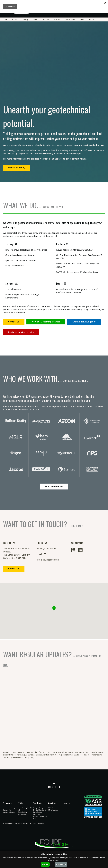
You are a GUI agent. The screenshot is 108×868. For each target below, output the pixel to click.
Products (45, 19)
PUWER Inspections (54, 808)
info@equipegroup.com (48, 560)
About (14, 19)
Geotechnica (70, 19)
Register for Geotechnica (21, 332)
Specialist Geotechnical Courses (21, 260)
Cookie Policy (17, 823)
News (82, 19)
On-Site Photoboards (40, 810)
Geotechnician (23, 812)
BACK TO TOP (54, 785)
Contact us (14, 322)
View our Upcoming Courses (46, 322)
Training (25, 19)
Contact (92, 19)
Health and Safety (9, 808)
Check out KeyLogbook (84, 322)
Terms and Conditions (37, 823)
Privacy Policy (29, 757)
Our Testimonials (54, 487)
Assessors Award (23, 814)
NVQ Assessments (14, 266)
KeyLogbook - (74, 250)
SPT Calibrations (13, 289)
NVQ (35, 19)
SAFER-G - (78, 272)
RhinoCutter (37, 814)
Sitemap (26, 823)
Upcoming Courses (9, 812)
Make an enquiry (17, 168)
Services (57, 19)
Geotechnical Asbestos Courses (21, 255)
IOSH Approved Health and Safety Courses (26, 250)
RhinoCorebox (37, 812)
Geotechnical (7, 810)
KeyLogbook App (38, 808)
